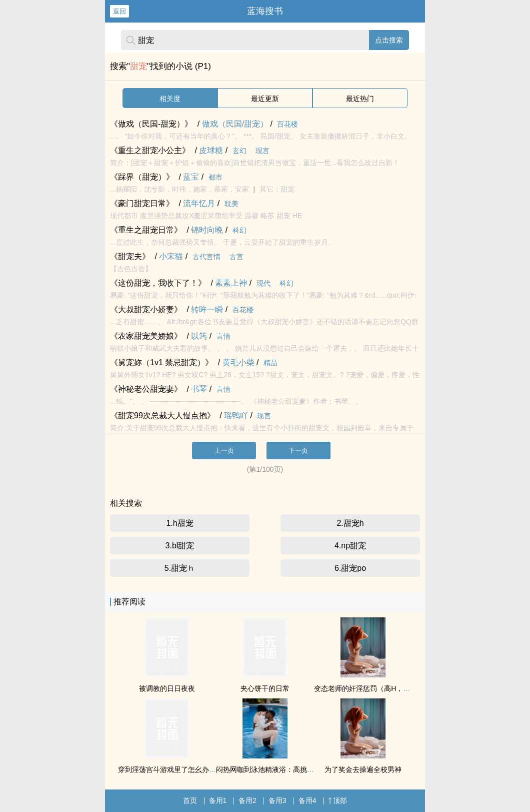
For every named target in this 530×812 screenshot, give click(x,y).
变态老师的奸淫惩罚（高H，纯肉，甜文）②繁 (386, 688)
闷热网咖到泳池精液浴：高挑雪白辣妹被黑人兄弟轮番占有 (307, 769)
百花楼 (287, 124)
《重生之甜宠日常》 (146, 230)
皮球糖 (211, 150)
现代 (263, 283)
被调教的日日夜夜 (167, 688)
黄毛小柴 (238, 362)
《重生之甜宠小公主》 (150, 150)
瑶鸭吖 (236, 416)
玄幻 (239, 151)
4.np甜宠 (350, 546)
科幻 (239, 230)
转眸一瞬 (207, 309)
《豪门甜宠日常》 (142, 203)
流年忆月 (199, 203)
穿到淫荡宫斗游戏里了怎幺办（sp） (174, 769)
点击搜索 (389, 40)
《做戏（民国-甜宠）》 (151, 124)
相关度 (170, 99)
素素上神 (231, 283)
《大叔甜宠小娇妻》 (146, 309)
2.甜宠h (350, 523)
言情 (223, 336)
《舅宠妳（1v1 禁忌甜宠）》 (161, 362)
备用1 (218, 800)
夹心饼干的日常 (265, 688)
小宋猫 (171, 256)
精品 (270, 363)
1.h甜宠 (179, 523)
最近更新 (265, 99)
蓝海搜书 (265, 11)
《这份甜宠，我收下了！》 (158, 283)
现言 (262, 151)
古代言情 (206, 257)
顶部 (337, 800)
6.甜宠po (350, 568)
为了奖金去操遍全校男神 (363, 769)
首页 (190, 800)
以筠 (199, 336)
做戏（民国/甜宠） (235, 124)
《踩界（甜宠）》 (142, 177)
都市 (215, 177)
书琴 (199, 389)
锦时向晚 (207, 230)
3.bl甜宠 (180, 546)
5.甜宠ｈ (180, 568)
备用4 (307, 800)
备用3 (277, 800)
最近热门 (360, 99)
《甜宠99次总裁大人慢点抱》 (162, 416)
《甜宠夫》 (130, 256)
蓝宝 (191, 177)
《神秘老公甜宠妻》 (146, 389)
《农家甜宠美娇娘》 (146, 336)
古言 (236, 257)
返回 (119, 11)
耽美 (231, 204)
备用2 (247, 800)
